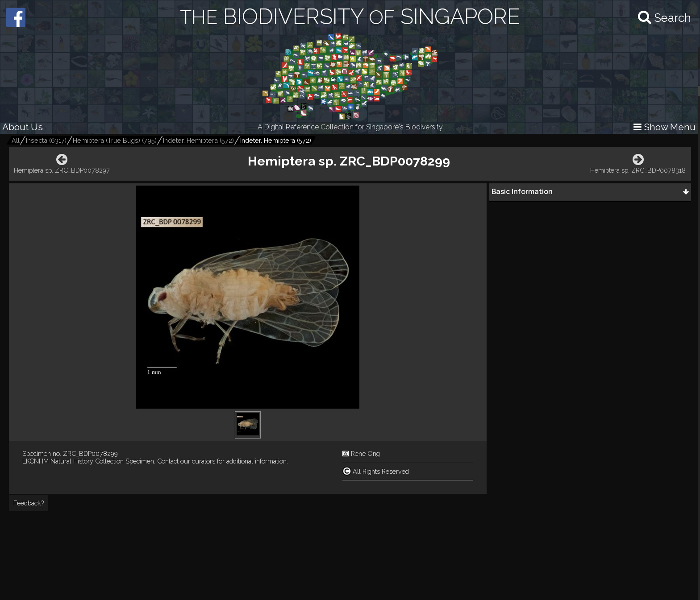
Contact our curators (186, 461)
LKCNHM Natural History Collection (73, 461)
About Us (23, 127)
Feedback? (29, 503)
